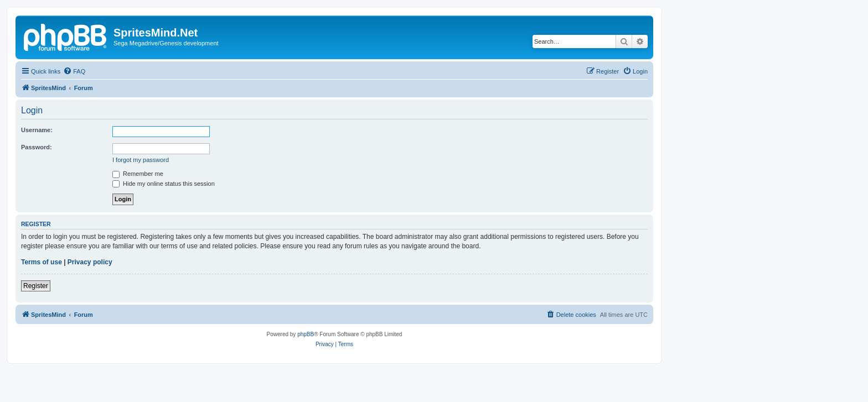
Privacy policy (90, 262)
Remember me (138, 174)
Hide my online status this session (164, 184)
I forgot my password (141, 160)
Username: (37, 130)
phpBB (306, 334)
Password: (37, 147)
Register (36, 286)
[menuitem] (74, 71)
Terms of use (42, 262)
